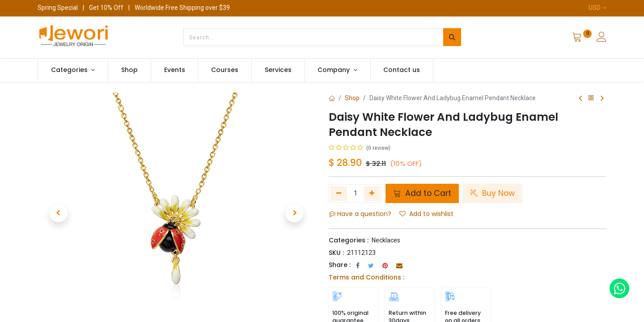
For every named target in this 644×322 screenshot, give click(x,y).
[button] (58, 213)
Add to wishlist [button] (426, 214)
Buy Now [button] (492, 193)
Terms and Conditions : (366, 277)
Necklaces (386, 240)
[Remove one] (339, 193)
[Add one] (372, 193)
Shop (352, 98)
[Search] (452, 37)
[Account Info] (602, 38)
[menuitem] (129, 70)
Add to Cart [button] (422, 193)
